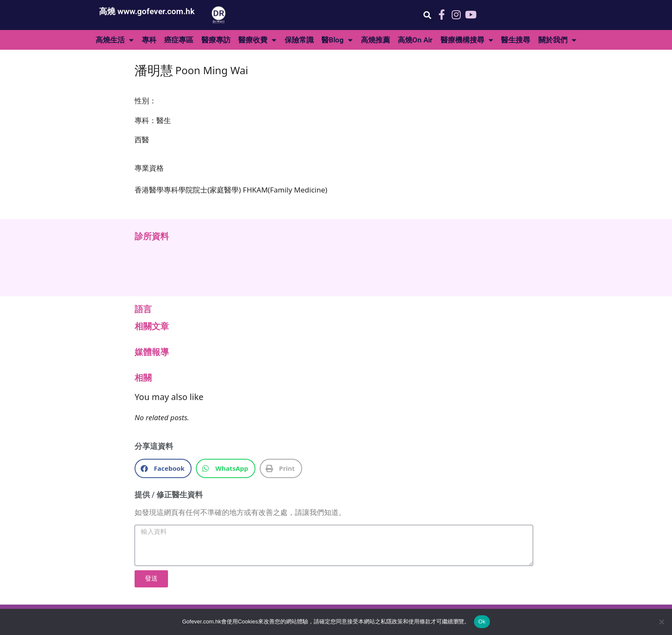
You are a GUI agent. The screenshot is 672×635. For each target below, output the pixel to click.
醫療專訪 (216, 40)
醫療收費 (257, 40)
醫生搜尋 (516, 40)
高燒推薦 (375, 40)
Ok (482, 621)
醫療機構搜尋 (467, 40)
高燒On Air (415, 40)
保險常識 (299, 40)
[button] (427, 15)
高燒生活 (115, 40)
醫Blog (337, 40)
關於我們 (557, 40)
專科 (149, 40)
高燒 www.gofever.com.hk (147, 11)
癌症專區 (179, 40)
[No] (661, 622)
